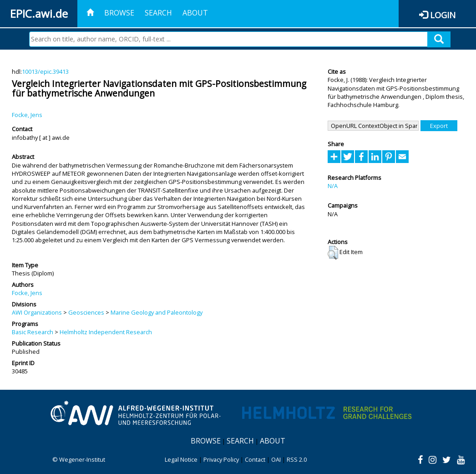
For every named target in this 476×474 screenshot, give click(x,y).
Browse (119, 13)
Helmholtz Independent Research (106, 332)
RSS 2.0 (297, 459)
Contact (255, 459)
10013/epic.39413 (45, 71)
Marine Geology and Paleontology (157, 312)
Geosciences (86, 312)
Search (158, 13)
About (195, 13)
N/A (333, 186)
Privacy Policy (221, 459)
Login (443, 15)
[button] (333, 253)
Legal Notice (181, 459)
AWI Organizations (37, 312)
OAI (276, 459)
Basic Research (33, 332)
